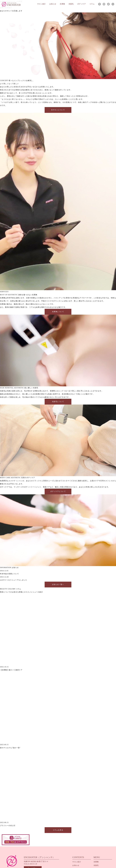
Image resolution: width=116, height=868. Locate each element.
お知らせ (53, 4)
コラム (92, 4)
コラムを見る (58, 830)
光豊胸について (58, 312)
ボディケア (82, 4)
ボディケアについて (58, 491)
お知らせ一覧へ (58, 585)
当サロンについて (58, 110)
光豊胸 (62, 4)
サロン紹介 (42, 4)
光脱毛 (71, 4)
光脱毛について (58, 402)
